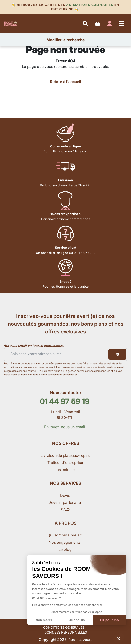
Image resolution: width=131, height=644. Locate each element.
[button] (119, 638)
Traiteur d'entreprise (65, 463)
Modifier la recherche (65, 40)
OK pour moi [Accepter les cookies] (110, 620)
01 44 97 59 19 (65, 401)
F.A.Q (65, 509)
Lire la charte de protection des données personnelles (67, 605)
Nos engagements (65, 542)
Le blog (65, 549)
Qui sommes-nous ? (65, 535)
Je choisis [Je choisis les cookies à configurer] (77, 620)
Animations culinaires (90, 5)
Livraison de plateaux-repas (65, 455)
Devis (65, 495)
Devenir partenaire (65, 502)
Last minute (65, 470)
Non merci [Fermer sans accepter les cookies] (44, 620)
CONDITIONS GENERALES (64, 627)
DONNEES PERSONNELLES (66, 632)
